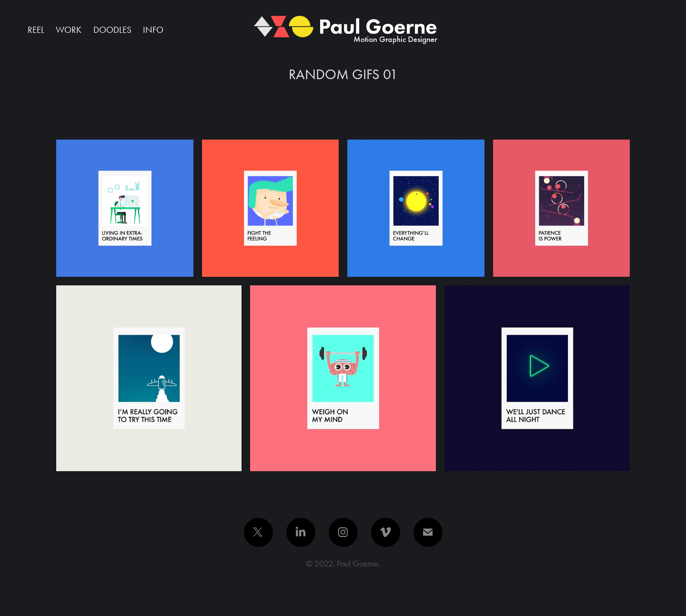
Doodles (112, 30)
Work (69, 30)
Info (153, 30)
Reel (36, 30)
